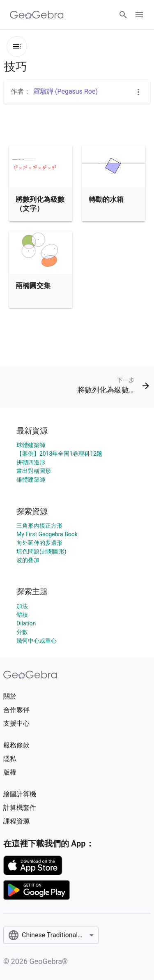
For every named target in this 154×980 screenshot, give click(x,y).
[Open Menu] (139, 15)
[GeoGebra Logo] (37, 15)
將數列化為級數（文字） (40, 204)
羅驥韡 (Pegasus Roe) (66, 91)
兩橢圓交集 (33, 286)
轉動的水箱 (106, 199)
